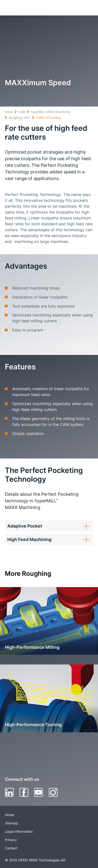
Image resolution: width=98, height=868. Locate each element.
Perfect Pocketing (48, 118)
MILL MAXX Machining (50, 112)
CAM (22, 112)
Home (9, 112)
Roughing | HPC (20, 118)
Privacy (11, 840)
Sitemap (11, 823)
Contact (11, 848)
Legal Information (19, 831)
